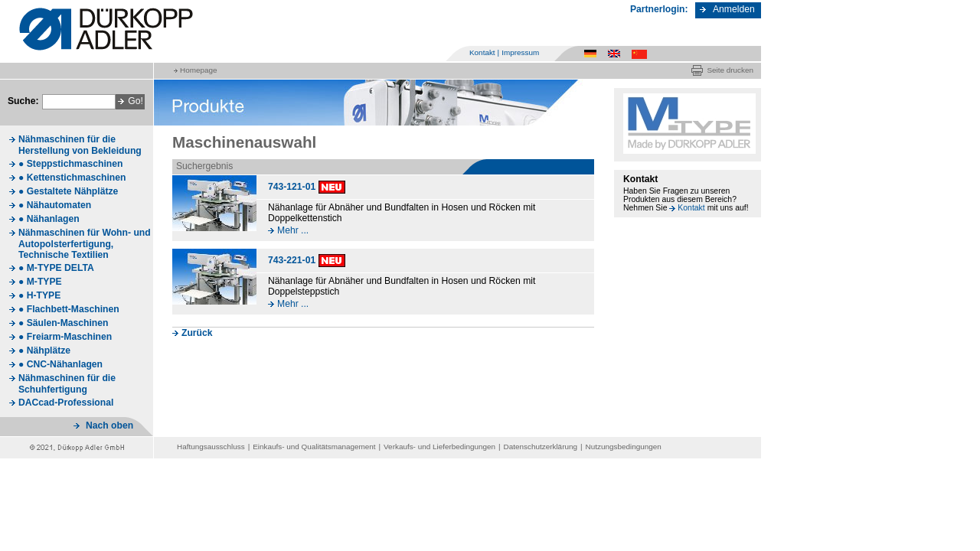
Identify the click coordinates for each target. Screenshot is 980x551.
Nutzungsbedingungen (624, 447)
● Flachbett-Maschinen (69, 309)
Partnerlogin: (659, 9)
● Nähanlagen (49, 219)
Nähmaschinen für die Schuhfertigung (67, 384)
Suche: (23, 101)
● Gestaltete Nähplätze (68, 191)
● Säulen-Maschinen (63, 323)
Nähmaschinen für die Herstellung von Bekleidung (80, 145)
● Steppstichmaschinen (70, 164)
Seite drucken (730, 70)
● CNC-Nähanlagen (60, 364)
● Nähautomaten (55, 205)
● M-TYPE (40, 282)
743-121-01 (292, 187)
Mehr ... (293, 230)
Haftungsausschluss (211, 447)
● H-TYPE (39, 295)
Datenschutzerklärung (541, 447)
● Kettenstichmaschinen (72, 178)
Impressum (520, 52)
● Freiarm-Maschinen (65, 337)
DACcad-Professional (66, 403)
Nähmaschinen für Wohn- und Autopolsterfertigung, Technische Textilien (85, 244)
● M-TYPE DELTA (56, 268)
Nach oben (109, 425)
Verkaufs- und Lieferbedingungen (439, 447)
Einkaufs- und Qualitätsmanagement (314, 447)
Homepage (198, 70)
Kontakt (482, 52)
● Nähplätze (44, 350)
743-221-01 (292, 260)
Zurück (197, 333)
